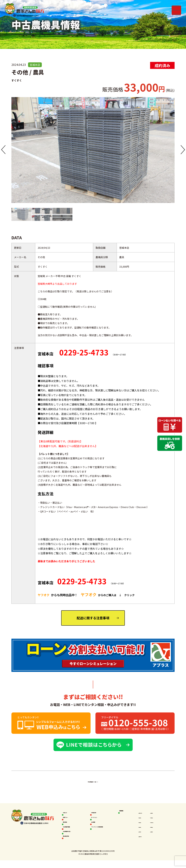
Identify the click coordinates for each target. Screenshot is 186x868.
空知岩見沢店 (147, 813)
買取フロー (71, 819)
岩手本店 (145, 824)
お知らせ (69, 813)
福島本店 (145, 830)
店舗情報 (126, 813)
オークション (100, 819)
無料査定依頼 (72, 843)
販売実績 (69, 825)
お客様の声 (99, 813)
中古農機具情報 (73, 831)
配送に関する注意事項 (93, 618)
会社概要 (98, 825)
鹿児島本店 (146, 841)
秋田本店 (145, 819)
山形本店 (145, 836)
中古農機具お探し (74, 837)
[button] (3, 150)
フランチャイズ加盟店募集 (106, 833)
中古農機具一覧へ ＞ (93, 781)
